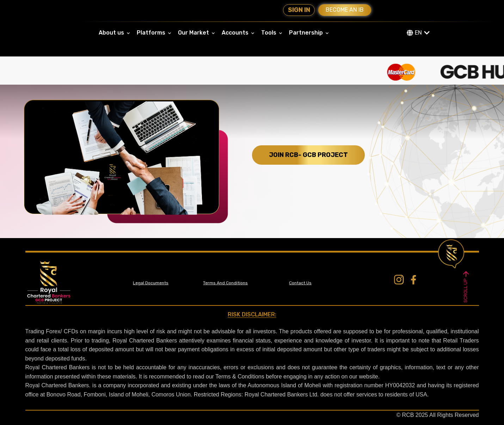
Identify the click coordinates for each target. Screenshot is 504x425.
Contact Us (300, 283)
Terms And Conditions (225, 283)
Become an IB (345, 10)
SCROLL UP (466, 286)
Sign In (299, 10)
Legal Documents (151, 283)
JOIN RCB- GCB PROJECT (308, 155)
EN (418, 33)
